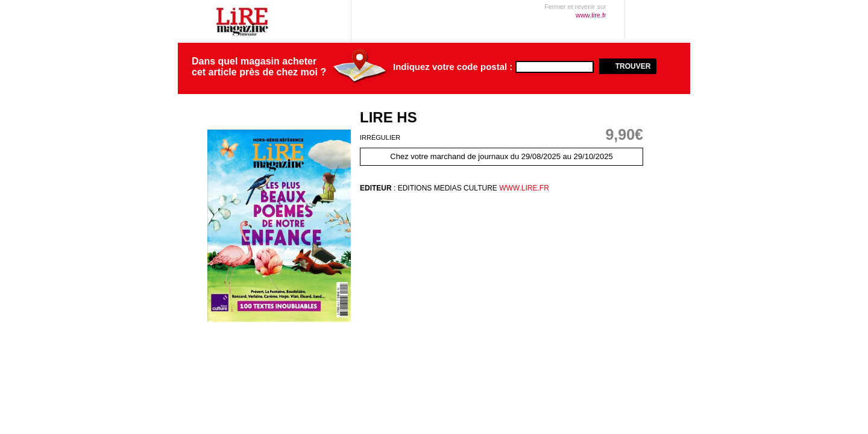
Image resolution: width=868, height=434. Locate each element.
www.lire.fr (523, 188)
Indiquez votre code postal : (453, 67)
